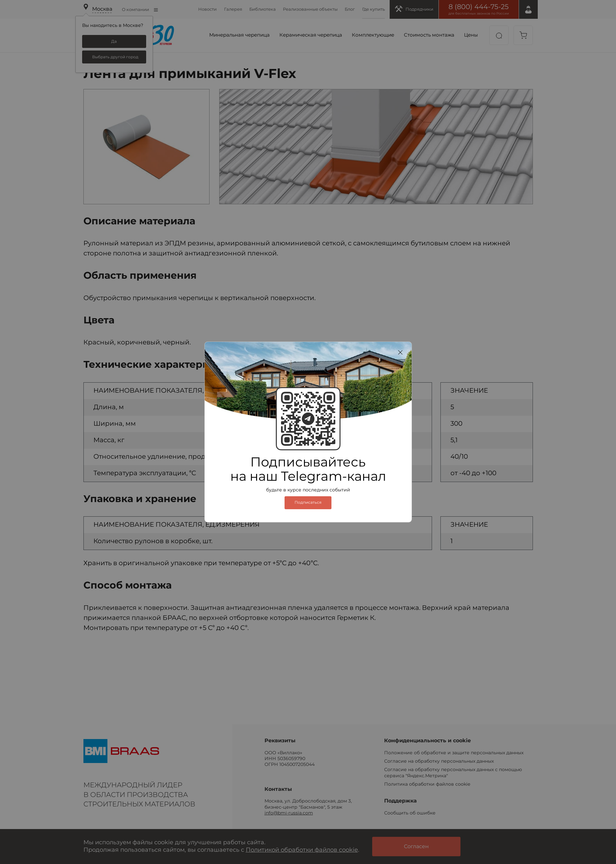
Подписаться (308, 502)
